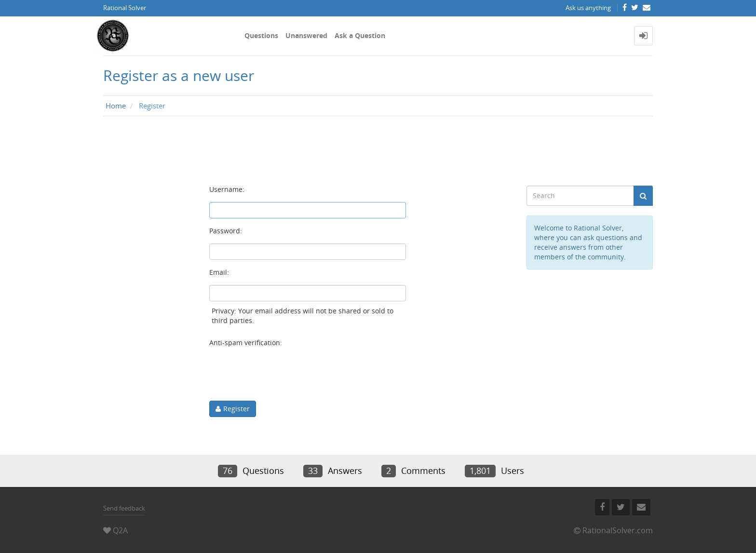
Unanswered (306, 35)
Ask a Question (360, 35)
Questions (261, 35)
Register (236, 409)
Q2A (120, 530)
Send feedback (124, 508)
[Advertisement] (378, 151)
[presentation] (283, 374)
